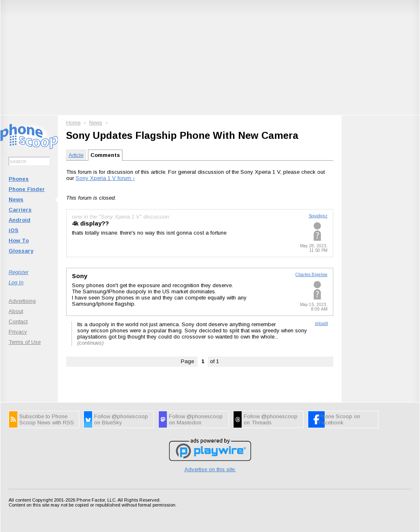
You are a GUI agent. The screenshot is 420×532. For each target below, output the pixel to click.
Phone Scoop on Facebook (339, 419)
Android (20, 220)
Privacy (18, 332)
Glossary (21, 251)
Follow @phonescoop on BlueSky (121, 419)
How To (19, 241)
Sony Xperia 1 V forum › (105, 178)
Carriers (20, 210)
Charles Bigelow (312, 275)
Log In (16, 282)
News (16, 199)
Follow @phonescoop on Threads (271, 419)
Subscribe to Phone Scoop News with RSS (47, 419)
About (16, 311)
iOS (14, 230)
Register (18, 272)
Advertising (22, 301)
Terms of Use (25, 342)
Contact (18, 321)
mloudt (321, 324)
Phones (19, 179)
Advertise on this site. (210, 469)
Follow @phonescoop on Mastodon (196, 419)
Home (73, 123)
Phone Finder (27, 189)
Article (76, 155)
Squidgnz (318, 216)
